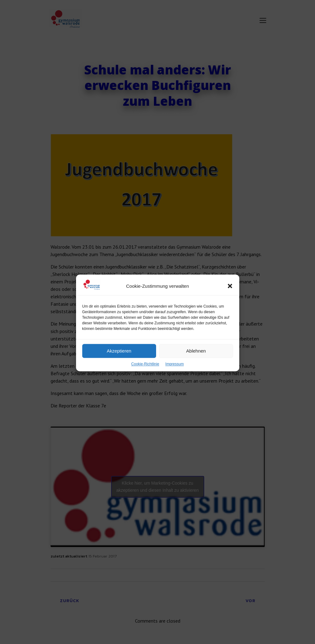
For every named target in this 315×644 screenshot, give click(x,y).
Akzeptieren (119, 364)
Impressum (175, 378)
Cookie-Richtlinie (145, 378)
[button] (230, 300)
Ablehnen (196, 364)
